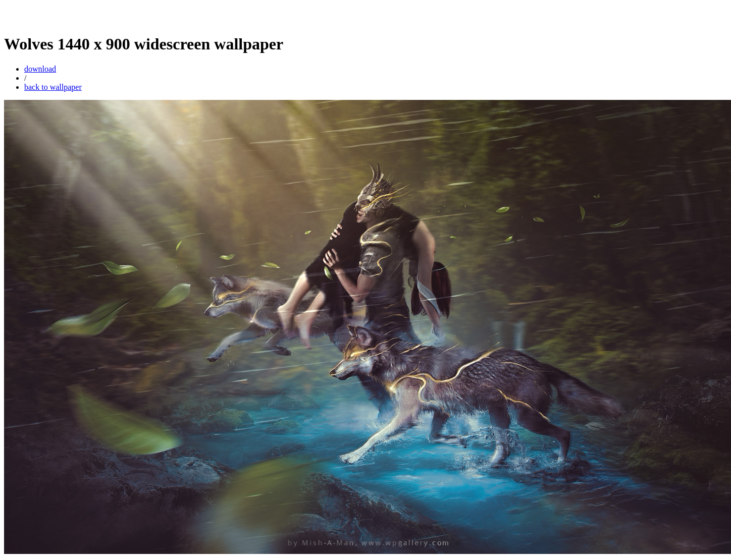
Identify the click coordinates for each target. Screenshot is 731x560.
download (40, 69)
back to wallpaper (53, 87)
